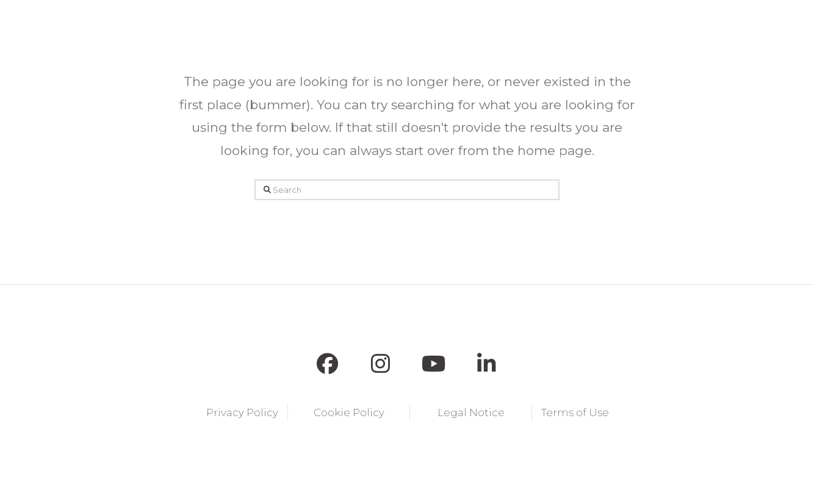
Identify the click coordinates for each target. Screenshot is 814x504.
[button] (265, 24)
